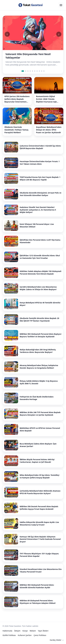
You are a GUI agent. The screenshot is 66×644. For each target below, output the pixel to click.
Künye (25, 631)
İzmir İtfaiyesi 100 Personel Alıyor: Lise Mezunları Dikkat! (37, 225)
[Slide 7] (37, 71)
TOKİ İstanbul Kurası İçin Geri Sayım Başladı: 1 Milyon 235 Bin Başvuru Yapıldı (40, 178)
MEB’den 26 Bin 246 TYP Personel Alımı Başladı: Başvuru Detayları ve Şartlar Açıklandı (40, 414)
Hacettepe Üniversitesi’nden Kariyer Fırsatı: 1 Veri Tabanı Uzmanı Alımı (40, 163)
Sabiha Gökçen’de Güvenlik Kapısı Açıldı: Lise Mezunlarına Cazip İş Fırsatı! (39, 523)
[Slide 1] (23, 71)
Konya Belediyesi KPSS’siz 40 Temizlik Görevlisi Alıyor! (40, 304)
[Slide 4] (30, 71)
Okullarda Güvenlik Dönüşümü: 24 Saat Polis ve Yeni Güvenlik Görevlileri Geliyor (40, 194)
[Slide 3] (28, 71)
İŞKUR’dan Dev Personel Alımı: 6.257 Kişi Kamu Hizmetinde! (40, 241)
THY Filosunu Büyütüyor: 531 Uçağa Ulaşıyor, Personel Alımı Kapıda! (39, 555)
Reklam (33, 631)
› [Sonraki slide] (59, 34)
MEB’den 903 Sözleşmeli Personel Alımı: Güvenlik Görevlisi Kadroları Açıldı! (37, 586)
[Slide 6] (35, 71)
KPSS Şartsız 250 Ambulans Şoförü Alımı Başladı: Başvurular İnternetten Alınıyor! (17, 99)
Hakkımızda (7, 631)
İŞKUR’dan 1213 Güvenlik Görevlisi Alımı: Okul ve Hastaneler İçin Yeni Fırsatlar (40, 257)
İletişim (17, 631)
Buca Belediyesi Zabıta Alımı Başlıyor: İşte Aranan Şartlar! (38, 445)
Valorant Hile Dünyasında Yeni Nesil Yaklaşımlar (28, 56)
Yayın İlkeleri (43, 631)
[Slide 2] (26, 71)
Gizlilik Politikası (9, 635)
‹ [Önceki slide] (7, 34)
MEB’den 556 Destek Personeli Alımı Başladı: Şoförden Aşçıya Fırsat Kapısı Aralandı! (39, 508)
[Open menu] (61, 5)
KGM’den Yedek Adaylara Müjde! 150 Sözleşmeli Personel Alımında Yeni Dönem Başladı (40, 273)
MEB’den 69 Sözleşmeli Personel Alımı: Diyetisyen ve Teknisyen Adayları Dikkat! (38, 602)
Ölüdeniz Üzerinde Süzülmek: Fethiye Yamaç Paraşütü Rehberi (16, 130)
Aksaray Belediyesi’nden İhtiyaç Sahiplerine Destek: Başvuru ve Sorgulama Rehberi (39, 367)
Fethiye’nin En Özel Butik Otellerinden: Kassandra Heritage (37, 398)
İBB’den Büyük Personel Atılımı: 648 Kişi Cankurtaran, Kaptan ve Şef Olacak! (37, 461)
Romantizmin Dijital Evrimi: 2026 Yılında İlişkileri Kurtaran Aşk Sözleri (46, 99)
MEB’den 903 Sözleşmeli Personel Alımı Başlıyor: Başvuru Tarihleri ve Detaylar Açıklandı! (41, 335)
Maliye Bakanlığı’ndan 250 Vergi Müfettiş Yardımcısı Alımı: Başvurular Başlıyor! (38, 351)
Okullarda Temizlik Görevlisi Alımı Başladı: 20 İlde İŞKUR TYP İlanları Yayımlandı (39, 320)
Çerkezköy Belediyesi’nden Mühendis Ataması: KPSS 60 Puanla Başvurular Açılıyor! (40, 492)
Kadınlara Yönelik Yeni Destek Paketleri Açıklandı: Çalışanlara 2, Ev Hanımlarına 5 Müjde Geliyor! (38, 210)
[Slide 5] (32, 71)
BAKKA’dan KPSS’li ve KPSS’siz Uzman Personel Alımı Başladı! (40, 429)
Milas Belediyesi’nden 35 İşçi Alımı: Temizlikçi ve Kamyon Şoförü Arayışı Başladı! (39, 476)
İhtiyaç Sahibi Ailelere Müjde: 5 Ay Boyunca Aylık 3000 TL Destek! (39, 382)
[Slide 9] (42, 71)
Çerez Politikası (40, 635)
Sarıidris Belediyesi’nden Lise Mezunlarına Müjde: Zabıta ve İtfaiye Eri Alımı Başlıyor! (38, 288)
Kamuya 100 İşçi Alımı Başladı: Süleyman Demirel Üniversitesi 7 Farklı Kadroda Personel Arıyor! (40, 539)
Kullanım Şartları (25, 635)
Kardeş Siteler (56, 640)
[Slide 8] (39, 71)
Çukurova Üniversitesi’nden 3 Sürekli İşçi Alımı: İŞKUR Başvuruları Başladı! (40, 147)
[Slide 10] (44, 71)
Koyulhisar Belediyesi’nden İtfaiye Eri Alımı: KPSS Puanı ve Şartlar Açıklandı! (49, 130)
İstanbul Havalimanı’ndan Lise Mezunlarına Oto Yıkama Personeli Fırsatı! (41, 570)
